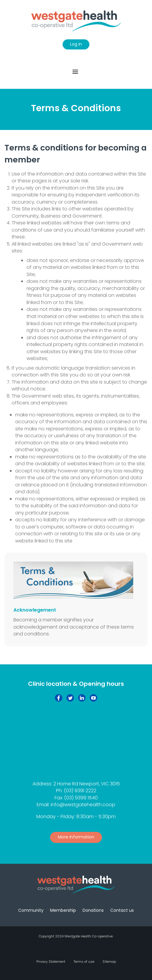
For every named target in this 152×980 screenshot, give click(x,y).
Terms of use (84, 962)
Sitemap (109, 962)
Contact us (122, 910)
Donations (93, 910)
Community (31, 910)
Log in (76, 44)
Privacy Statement (51, 962)
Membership (63, 910)
